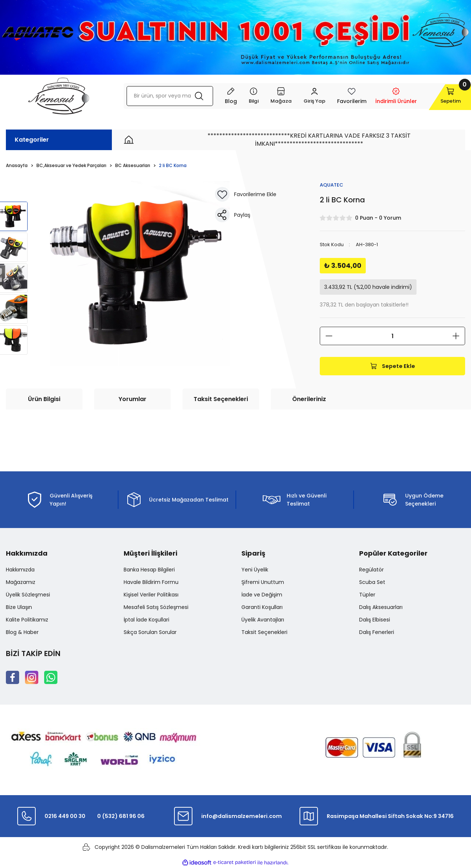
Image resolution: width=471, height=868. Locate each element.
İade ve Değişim (262, 595)
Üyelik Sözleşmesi (28, 595)
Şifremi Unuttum (263, 582)
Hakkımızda (20, 570)
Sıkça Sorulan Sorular (150, 633)
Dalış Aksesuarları (381, 607)
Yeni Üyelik (255, 570)
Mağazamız (21, 582)
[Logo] (59, 96)
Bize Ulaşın (19, 607)
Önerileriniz (309, 399)
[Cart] (440, 96)
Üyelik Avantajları (263, 620)
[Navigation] (239, 96)
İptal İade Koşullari (146, 620)
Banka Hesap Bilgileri (149, 570)
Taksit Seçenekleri (221, 399)
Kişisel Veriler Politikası (151, 595)
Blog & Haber (22, 633)
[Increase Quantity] (456, 336)
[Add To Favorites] (222, 194)
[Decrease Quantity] (329, 336)
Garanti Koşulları (262, 607)
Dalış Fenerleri (377, 633)
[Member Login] (300, 96)
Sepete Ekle (392, 366)
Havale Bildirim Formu (151, 582)
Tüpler (367, 595)
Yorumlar (132, 399)
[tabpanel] (138, 273)
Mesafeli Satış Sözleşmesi (156, 607)
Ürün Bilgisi (44, 399)
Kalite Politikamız (27, 620)
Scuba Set (372, 582)
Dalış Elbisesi (375, 620)
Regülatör (371, 570)
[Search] (162, 96)
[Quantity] (392, 336)
